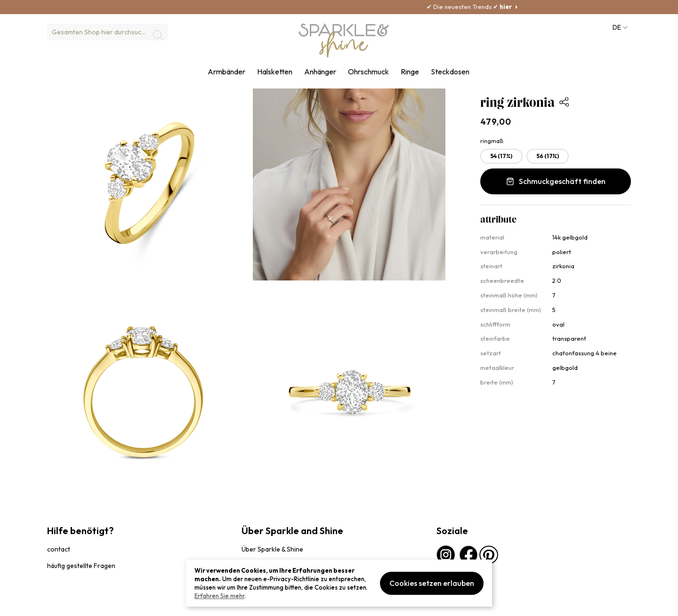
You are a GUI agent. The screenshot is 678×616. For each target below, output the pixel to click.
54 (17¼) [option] (501, 156)
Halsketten (275, 72)
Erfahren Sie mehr (219, 596)
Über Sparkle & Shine (272, 549)
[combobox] (108, 32)
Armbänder (226, 72)
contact (59, 549)
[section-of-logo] (344, 40)
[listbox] (556, 158)
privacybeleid (65, 604)
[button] (620, 28)
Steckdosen (450, 72)
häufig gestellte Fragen (81, 566)
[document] (339, 583)
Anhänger (320, 72)
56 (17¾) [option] (548, 156)
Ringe (410, 72)
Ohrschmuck (368, 72)
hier (543, 7)
